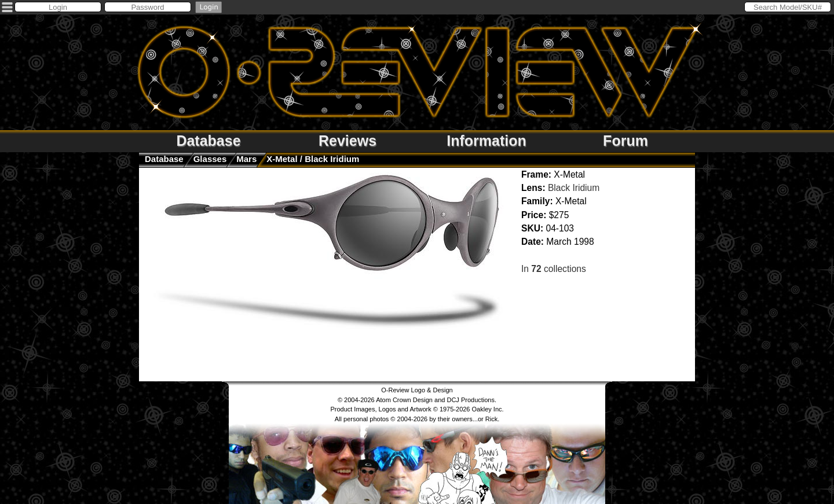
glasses (210, 159)
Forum (625, 141)
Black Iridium (574, 188)
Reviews (348, 141)
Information (487, 141)
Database (208, 141)
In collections (554, 269)
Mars (246, 159)
